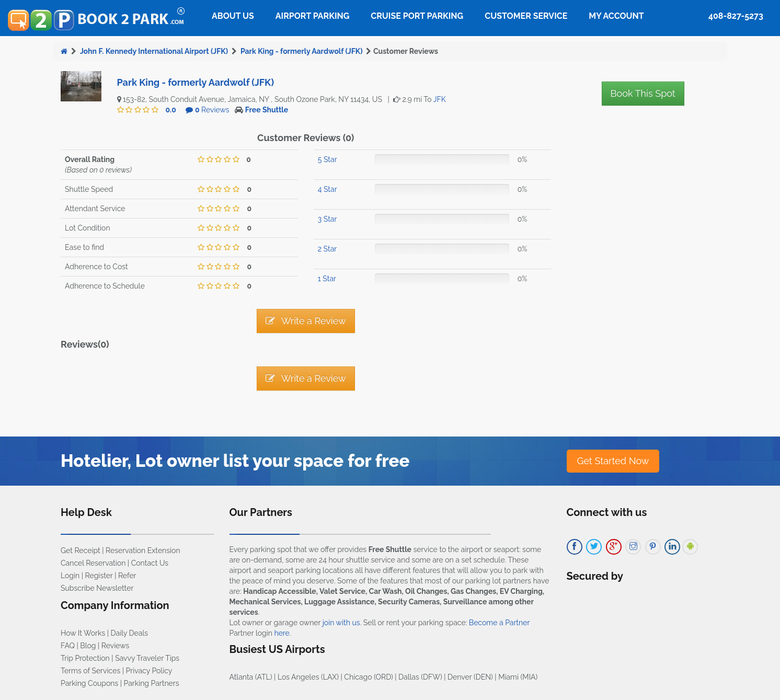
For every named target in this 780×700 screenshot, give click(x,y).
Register (99, 576)
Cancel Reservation (93, 563)
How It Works (83, 633)
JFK (440, 99)
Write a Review (306, 321)
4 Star (328, 189)
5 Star (328, 159)
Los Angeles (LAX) (308, 677)
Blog (88, 646)
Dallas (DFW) (420, 677)
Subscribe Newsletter (97, 588)
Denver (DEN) (470, 677)
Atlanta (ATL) (251, 677)
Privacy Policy (149, 671)
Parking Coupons (89, 683)
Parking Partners (152, 683)
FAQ (68, 646)
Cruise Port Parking (417, 16)
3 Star (328, 219)
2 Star (327, 249)
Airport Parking (312, 16)
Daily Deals (129, 633)
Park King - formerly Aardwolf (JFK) (302, 51)
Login (70, 576)
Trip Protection (85, 658)
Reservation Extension (143, 550)
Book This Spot (643, 93)
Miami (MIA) (518, 677)
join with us (341, 623)
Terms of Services (90, 671)
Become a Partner (499, 623)
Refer (127, 576)
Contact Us (150, 563)
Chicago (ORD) (368, 677)
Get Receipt (81, 550)
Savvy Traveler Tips (147, 658)
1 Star (327, 279)
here (282, 633)
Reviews (212, 110)
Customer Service (526, 16)
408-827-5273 (736, 16)
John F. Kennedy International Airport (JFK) (154, 51)
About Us (233, 16)
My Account (616, 16)
